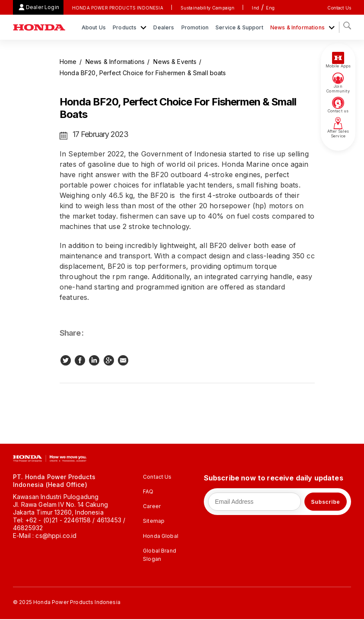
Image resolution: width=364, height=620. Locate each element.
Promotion (195, 27)
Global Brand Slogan (160, 555)
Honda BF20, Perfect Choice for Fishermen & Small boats (143, 73)
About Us (94, 27)
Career (152, 506)
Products (125, 27)
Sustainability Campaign (208, 8)
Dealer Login (43, 7)
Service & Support (239, 27)
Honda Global (161, 536)
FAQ (148, 491)
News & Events (175, 62)
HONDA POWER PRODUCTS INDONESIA (118, 8)
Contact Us (339, 8)
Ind (255, 8)
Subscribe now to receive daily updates (274, 478)
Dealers (164, 27)
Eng (270, 8)
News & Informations (298, 27)
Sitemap (154, 521)
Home (68, 62)
